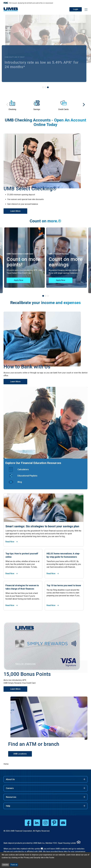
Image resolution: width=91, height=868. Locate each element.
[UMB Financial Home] (11, 9)
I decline (5, 865)
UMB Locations (22, 747)
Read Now (10, 542)
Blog (20, 482)
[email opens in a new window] (63, 823)
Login (76, 9)
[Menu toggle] (85, 10)
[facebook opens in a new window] (28, 823)
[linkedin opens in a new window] (37, 823)
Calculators (23, 469)
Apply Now (19, 280)
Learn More (16, 205)
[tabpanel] (67, 258)
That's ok (14, 865)
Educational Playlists (27, 476)
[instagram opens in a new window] (45, 823)
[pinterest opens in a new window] (54, 823)
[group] (20, 104)
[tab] (43, 87)
